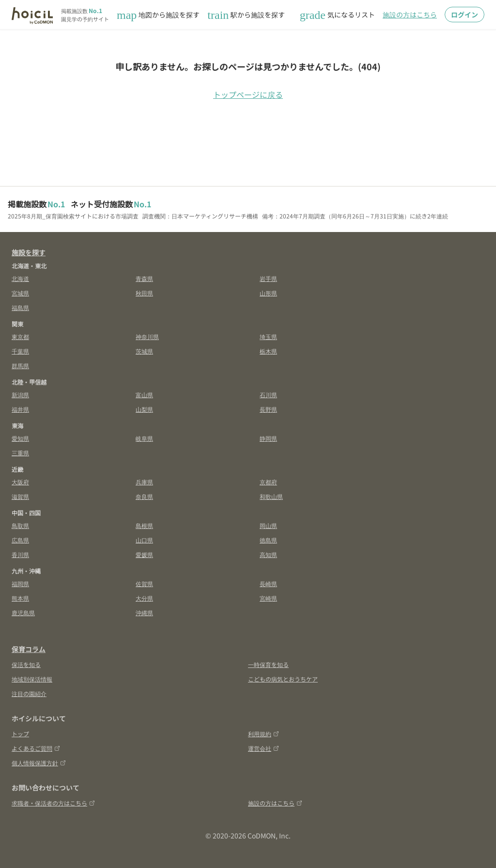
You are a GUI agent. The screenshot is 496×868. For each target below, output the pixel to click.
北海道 (20, 278)
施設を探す (29, 252)
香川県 (20, 554)
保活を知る (26, 664)
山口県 (144, 540)
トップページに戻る (248, 94)
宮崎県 (268, 598)
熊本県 (20, 598)
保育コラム (29, 649)
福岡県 (20, 583)
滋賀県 (20, 496)
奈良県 (144, 496)
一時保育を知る (268, 664)
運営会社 (263, 748)
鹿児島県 (23, 612)
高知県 (268, 554)
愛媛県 (144, 554)
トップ (20, 734)
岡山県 (268, 525)
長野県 (268, 409)
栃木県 (268, 351)
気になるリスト (337, 15)
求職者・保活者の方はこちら (53, 803)
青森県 (144, 278)
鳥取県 (20, 525)
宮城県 (20, 293)
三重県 (20, 453)
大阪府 (20, 482)
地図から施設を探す (158, 15)
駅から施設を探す (246, 15)
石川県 (268, 395)
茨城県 (144, 351)
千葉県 (20, 351)
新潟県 (20, 395)
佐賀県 (144, 583)
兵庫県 (144, 482)
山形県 (268, 293)
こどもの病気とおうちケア (283, 679)
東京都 (20, 336)
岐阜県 (144, 438)
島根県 (144, 525)
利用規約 (263, 734)
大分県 (144, 598)
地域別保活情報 (32, 679)
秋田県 (144, 293)
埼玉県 (268, 336)
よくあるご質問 (36, 748)
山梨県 (144, 409)
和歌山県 (271, 496)
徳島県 (268, 540)
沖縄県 (144, 612)
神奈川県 (147, 336)
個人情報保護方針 (39, 763)
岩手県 (268, 278)
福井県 (20, 409)
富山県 (144, 395)
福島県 (20, 307)
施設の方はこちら (410, 15)
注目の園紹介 (29, 693)
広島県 (20, 540)
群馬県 (20, 365)
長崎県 (268, 583)
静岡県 (268, 438)
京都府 (268, 482)
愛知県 (20, 438)
